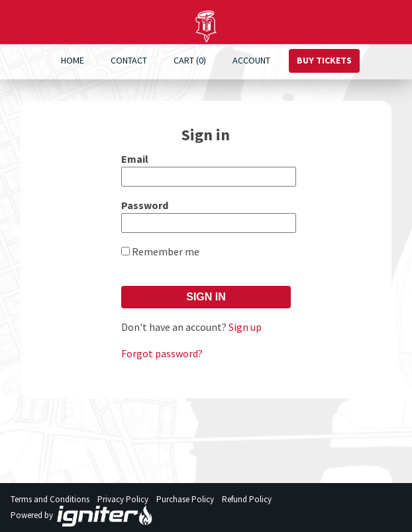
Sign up (245, 327)
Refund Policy (247, 499)
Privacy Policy (123, 499)
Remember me (166, 251)
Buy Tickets (324, 60)
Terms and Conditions (50, 499)
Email (135, 159)
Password (145, 205)
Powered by (82, 516)
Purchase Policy (185, 499)
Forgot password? (162, 353)
